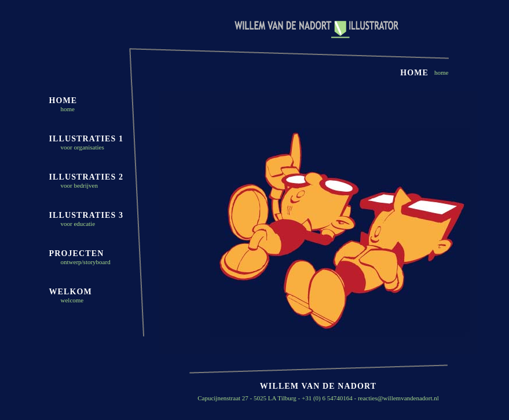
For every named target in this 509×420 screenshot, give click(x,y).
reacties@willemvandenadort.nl (398, 398)
